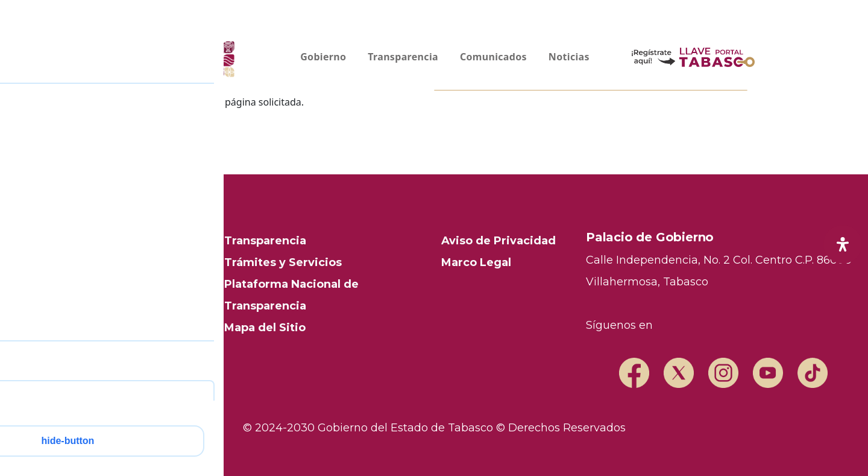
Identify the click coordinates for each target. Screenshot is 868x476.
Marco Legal (476, 262)
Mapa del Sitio (265, 328)
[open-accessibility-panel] (843, 244)
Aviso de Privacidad (498, 241)
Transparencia (265, 241)
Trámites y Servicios (283, 262)
